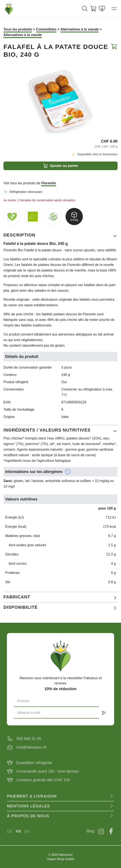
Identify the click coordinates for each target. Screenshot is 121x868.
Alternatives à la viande (80, 29)
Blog (90, 831)
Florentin (49, 183)
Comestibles (46, 29)
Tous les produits (18, 29)
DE (10, 831)
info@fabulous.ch (31, 747)
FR (18, 831)
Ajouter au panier (61, 166)
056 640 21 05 (29, 739)
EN (27, 831)
